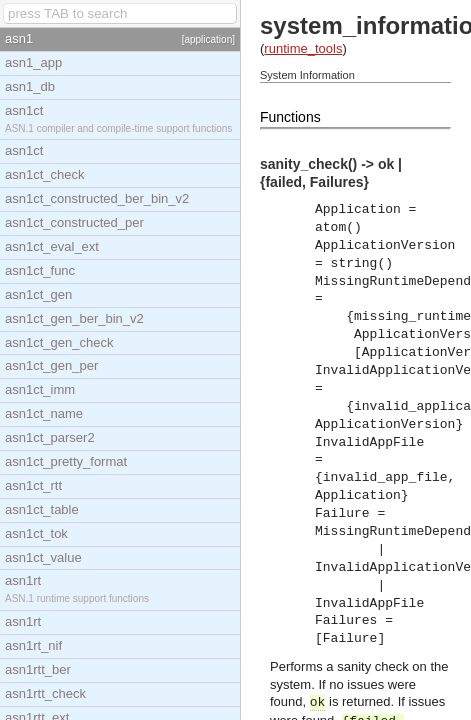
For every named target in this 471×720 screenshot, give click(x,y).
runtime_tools (303, 48)
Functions (290, 117)
